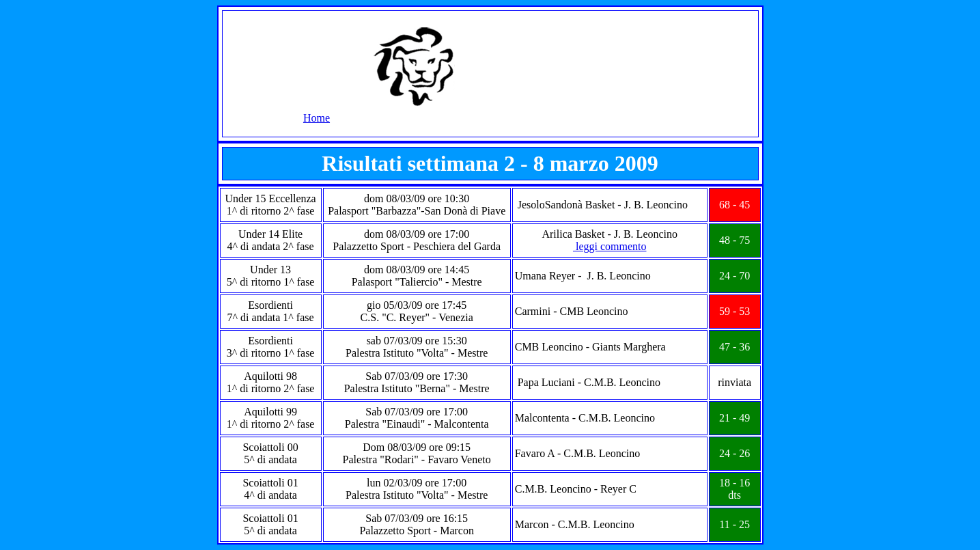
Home (317, 118)
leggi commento (610, 246)
